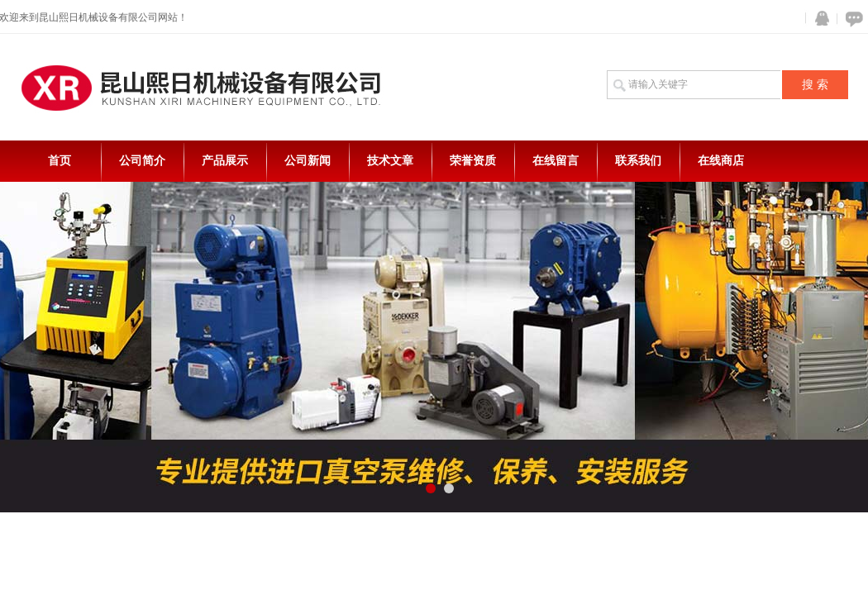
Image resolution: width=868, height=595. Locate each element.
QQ (818, 19)
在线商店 (721, 161)
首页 (60, 161)
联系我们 (638, 161)
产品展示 (225, 161)
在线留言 (556, 161)
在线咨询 (851, 19)
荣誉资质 (473, 161)
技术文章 (390, 161)
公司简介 (142, 161)
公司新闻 (308, 161)
